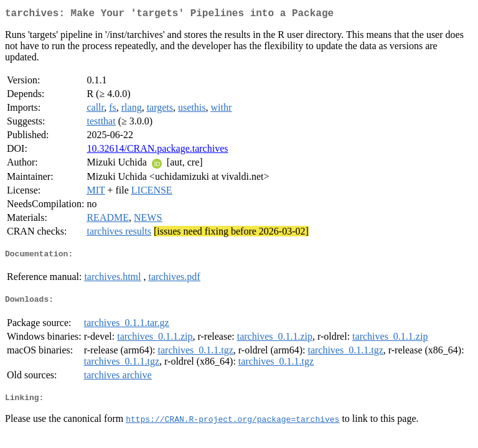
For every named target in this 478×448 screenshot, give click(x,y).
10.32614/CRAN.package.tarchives (157, 151)
